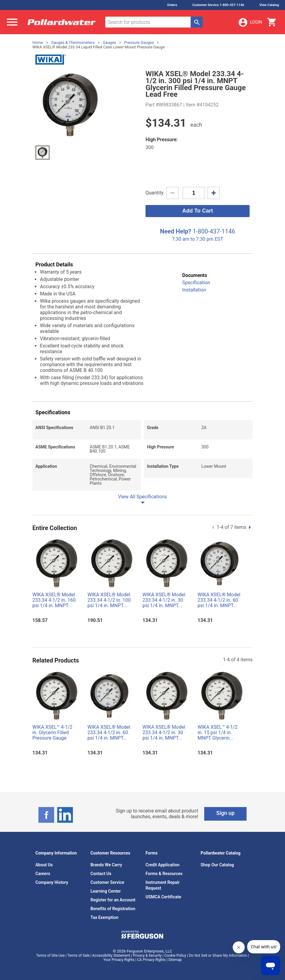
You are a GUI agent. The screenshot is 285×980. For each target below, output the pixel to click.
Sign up (226, 813)
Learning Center (106, 891)
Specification (196, 283)
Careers (43, 874)
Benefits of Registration (113, 909)
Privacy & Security (147, 956)
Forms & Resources (164, 874)
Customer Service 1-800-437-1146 (218, 5)
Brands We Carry (106, 865)
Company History (52, 882)
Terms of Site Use (50, 956)
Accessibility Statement (111, 956)
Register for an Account (113, 900)
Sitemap (175, 960)
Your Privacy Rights (119, 960)
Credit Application (162, 865)
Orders (172, 5)
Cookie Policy (175, 956)
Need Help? (176, 231)
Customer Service (107, 882)
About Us (44, 865)
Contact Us (101, 874)
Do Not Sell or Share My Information (218, 956)
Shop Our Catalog (217, 865)
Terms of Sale (78, 956)
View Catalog (269, 5)
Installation (194, 290)
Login (250, 22)
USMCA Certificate (163, 897)
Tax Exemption (104, 917)
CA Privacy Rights (151, 960)
